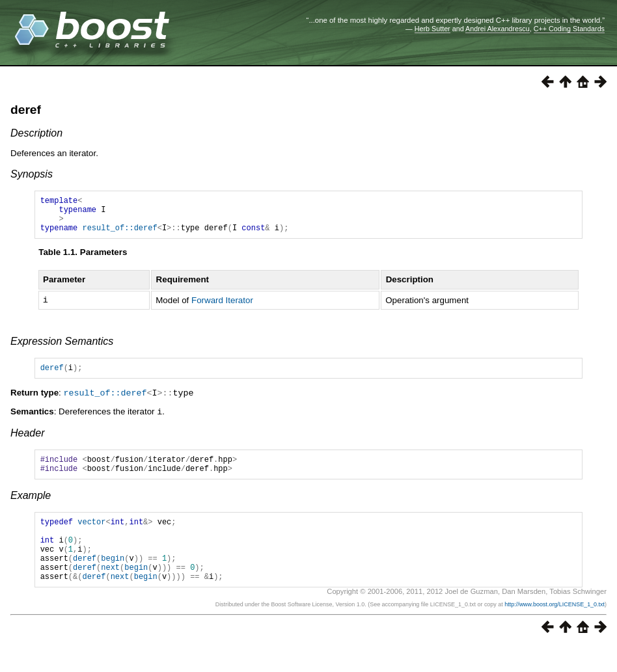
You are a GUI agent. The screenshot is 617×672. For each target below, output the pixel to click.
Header (27, 441)
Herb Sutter (432, 29)
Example (31, 508)
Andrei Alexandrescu (498, 29)
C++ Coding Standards (569, 29)
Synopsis (32, 174)
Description (36, 133)
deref (26, 110)
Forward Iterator (222, 308)
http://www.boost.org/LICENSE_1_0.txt (555, 630)
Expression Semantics (62, 349)
